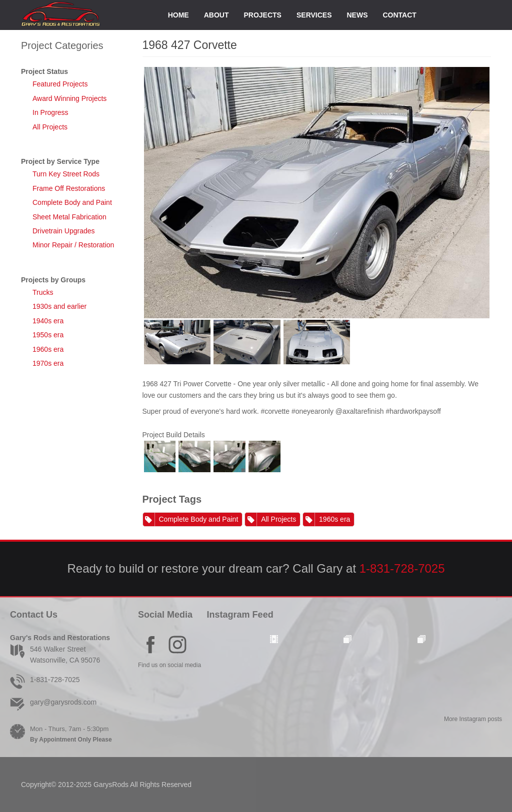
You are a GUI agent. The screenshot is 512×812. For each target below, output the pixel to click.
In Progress (50, 112)
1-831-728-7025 (402, 568)
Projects (262, 15)
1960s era (48, 349)
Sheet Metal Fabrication (69, 217)
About (216, 15)
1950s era (48, 335)
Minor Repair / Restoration (73, 245)
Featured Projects (60, 84)
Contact (400, 15)
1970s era (48, 363)
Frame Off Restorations (69, 188)
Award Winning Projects (69, 98)
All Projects (50, 127)
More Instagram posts (473, 719)
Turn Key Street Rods (66, 174)
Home (178, 15)
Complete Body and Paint (72, 202)
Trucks (43, 292)
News (357, 15)
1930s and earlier (59, 306)
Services (314, 15)
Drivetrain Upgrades (64, 231)
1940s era (48, 321)
